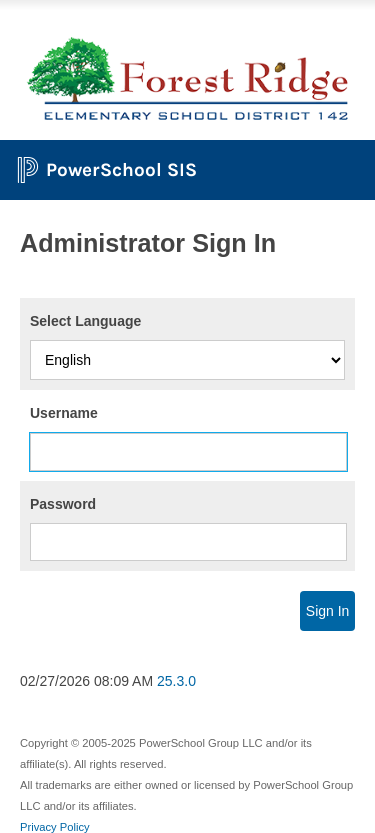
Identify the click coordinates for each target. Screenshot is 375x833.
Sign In (328, 611)
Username (64, 413)
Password (63, 504)
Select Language (85, 321)
